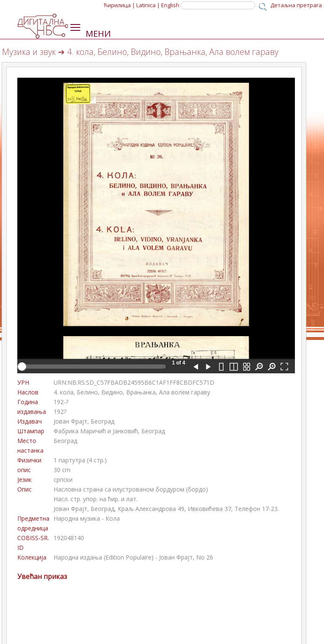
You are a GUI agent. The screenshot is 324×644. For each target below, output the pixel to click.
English (170, 5)
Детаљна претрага (296, 5)
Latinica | (148, 5)
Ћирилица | (119, 5)
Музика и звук (29, 52)
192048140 (69, 538)
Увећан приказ (42, 576)
